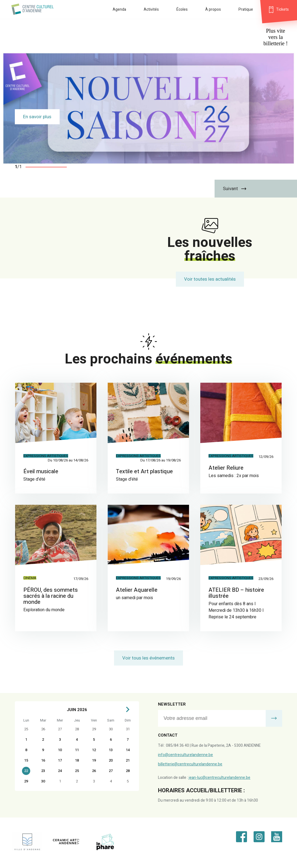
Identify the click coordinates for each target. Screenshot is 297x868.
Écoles (182, 9)
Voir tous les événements (148, 658)
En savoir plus (37, 117)
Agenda (119, 9)
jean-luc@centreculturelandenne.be (220, 778)
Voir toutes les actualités (210, 279)
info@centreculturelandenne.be (185, 755)
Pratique (246, 9)
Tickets (282, 9)
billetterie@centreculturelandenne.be (190, 764)
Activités (151, 9)
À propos (213, 9)
